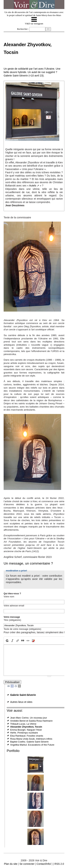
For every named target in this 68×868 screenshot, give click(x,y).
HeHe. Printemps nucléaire (24, 733)
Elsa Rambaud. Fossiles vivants (27, 736)
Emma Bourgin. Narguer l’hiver (26, 730)
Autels (33, 186)
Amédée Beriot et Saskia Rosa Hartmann (31, 721)
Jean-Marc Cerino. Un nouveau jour (29, 718)
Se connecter (27, 864)
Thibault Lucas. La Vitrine (23, 724)
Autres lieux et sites (21, 702)
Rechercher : (23, 29)
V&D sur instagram (34, 24)
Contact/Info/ (44, 864)
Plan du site (11, 864)
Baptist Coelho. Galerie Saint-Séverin (29, 742)
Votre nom (9, 597)
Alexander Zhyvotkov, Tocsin (26, 727)
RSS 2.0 (59, 864)
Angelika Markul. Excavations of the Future (32, 745)
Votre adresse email (14, 606)
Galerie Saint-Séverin (23, 695)
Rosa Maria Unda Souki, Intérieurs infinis (31, 739)
